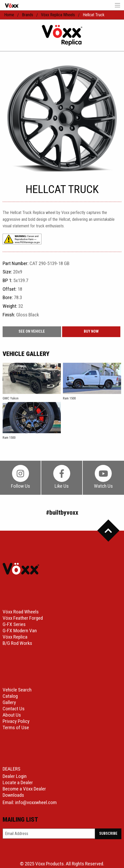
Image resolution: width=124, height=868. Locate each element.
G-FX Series (14, 624)
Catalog (10, 696)
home (9, 15)
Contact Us (14, 709)
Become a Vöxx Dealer (24, 789)
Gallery (9, 702)
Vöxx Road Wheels (21, 612)
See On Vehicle (32, 331)
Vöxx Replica (15, 637)
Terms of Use (16, 727)
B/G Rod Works (17, 643)
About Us (12, 715)
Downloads (13, 795)
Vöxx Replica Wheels (58, 15)
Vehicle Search (17, 690)
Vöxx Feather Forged (23, 618)
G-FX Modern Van (20, 631)
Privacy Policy (16, 721)
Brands (28, 15)
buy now (91, 331)
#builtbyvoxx (62, 513)
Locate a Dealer (18, 782)
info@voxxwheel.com (36, 802)
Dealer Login (15, 776)
